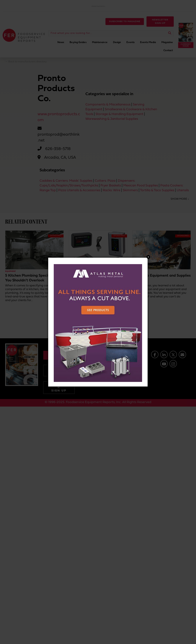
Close (148, 257)
